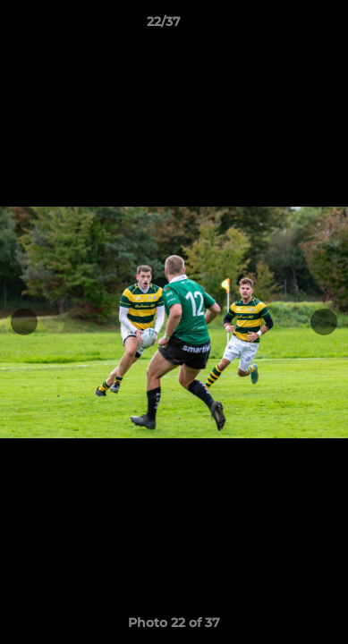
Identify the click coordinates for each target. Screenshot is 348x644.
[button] (284, 26)
